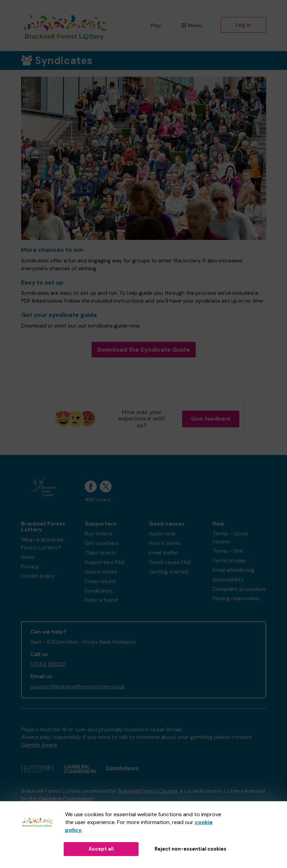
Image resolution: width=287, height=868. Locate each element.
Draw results (100, 581)
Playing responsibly (236, 598)
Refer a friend (101, 600)
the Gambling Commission (61, 799)
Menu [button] (192, 25)
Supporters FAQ (105, 562)
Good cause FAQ (170, 562)
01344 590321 (48, 664)
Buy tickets (99, 534)
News (28, 557)
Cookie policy (38, 576)
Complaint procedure (239, 589)
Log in (243, 25)
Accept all (101, 849)
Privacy (30, 567)
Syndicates (99, 591)
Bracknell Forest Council (148, 791)
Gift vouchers (102, 543)
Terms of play (229, 560)
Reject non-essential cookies (190, 849)
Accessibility (228, 580)
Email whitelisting (233, 570)
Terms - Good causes (230, 537)
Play (156, 25)
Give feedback (211, 419)
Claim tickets (101, 553)
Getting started (169, 572)
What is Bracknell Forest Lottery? (42, 544)
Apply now (162, 534)
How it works (101, 572)
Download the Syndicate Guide (144, 350)
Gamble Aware (39, 745)
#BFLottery (98, 500)
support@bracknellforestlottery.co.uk (78, 687)
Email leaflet (164, 553)
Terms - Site (228, 551)
